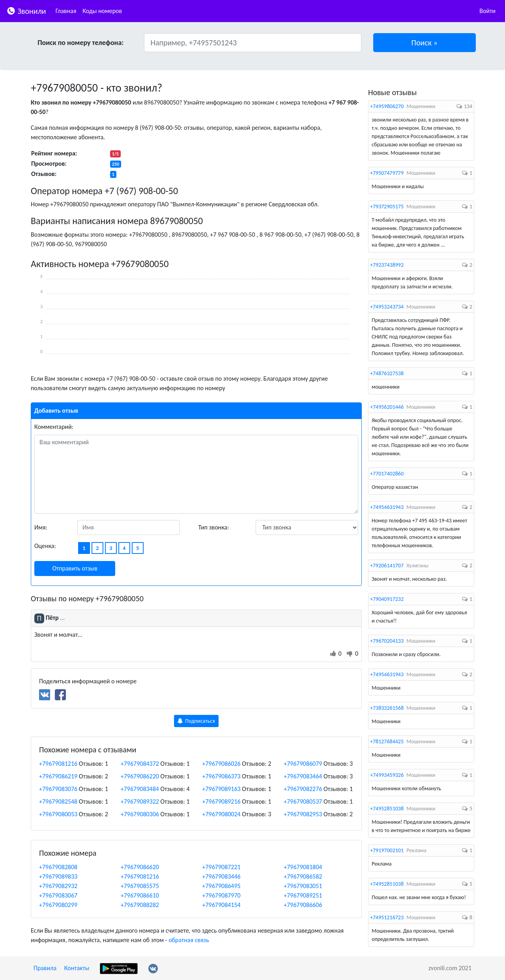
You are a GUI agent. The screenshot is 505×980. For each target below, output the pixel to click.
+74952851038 (387, 809)
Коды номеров (102, 11)
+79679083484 (140, 789)
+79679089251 (303, 895)
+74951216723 (387, 917)
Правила (45, 968)
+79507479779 (387, 173)
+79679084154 (222, 905)
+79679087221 (222, 867)
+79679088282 (140, 905)
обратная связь (189, 940)
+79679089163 (222, 789)
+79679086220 (140, 776)
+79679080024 (222, 814)
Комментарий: (54, 427)
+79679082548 (58, 801)
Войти (487, 11)
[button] (425, 43)
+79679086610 (140, 895)
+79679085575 (140, 886)
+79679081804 (303, 867)
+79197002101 (387, 850)
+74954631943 (387, 507)
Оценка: (45, 546)
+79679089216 (222, 801)
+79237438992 (387, 265)
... (62, 618)
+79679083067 (58, 895)
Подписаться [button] (196, 721)
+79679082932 (58, 886)
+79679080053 (58, 814)
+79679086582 (303, 876)
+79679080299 (58, 905)
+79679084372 (140, 764)
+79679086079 (303, 764)
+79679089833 (58, 876)
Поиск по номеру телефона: (80, 43)
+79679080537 (303, 801)
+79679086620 (140, 867)
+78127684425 (387, 742)
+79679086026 (222, 764)
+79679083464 (303, 776)
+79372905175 (387, 207)
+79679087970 (222, 895)
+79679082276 (303, 789)
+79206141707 (387, 566)
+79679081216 (58, 764)
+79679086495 (222, 886)
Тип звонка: (214, 527)
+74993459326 (387, 775)
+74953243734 (387, 307)
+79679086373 (222, 776)
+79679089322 (140, 801)
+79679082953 (303, 814)
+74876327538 (387, 373)
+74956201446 (387, 407)
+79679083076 (58, 789)
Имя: (41, 527)
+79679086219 (58, 776)
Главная (66, 11)
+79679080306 (140, 814)
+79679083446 (222, 876)
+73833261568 (387, 708)
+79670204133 (387, 641)
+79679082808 (58, 867)
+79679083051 (303, 886)
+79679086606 (303, 905)
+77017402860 (387, 474)
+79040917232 (387, 599)
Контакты (77, 968)
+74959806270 (387, 106)
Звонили (26, 10)
